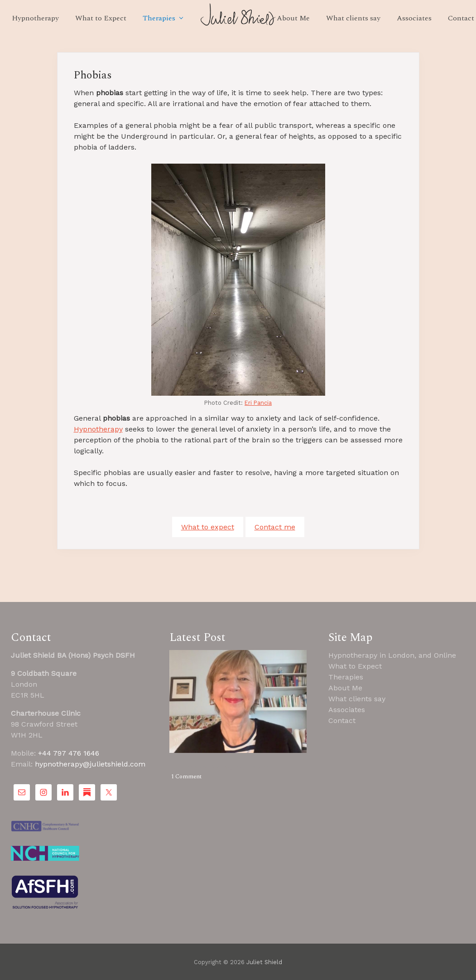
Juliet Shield (264, 962)
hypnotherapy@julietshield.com (90, 764)
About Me (345, 688)
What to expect (208, 527)
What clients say (357, 699)
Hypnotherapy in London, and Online (392, 655)
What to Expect (355, 666)
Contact (342, 720)
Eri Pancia (258, 403)
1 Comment (186, 776)
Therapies (346, 677)
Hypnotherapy (98, 429)
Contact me (275, 527)
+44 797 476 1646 (69, 753)
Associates (347, 710)
